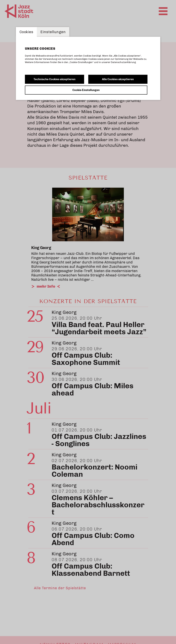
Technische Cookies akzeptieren (55, 79)
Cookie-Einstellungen (86, 90)
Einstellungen (53, 32)
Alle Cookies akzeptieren (118, 79)
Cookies (26, 32)
